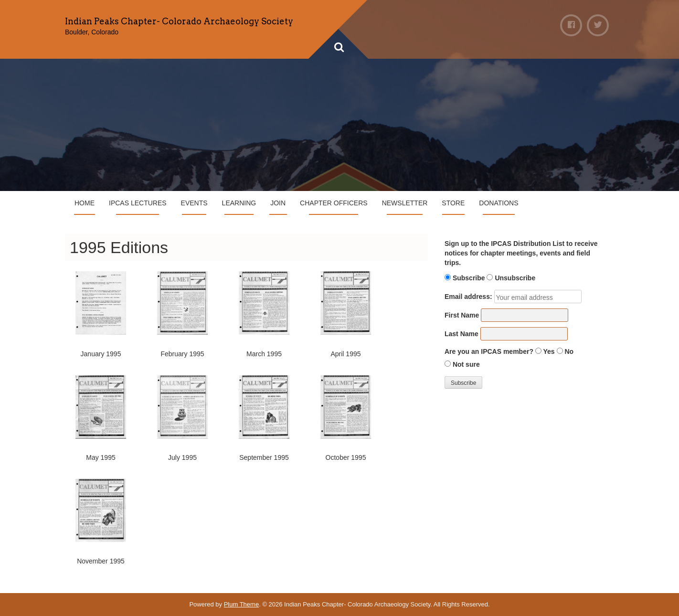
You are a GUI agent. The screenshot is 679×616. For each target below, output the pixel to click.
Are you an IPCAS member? (489, 351)
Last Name (462, 334)
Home (85, 203)
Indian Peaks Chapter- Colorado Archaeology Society (179, 21)
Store (453, 203)
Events (194, 203)
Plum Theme (241, 604)
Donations (499, 203)
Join (278, 203)
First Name (462, 315)
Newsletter (405, 203)
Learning (239, 203)
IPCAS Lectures (138, 203)
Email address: (468, 297)
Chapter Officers (334, 203)
